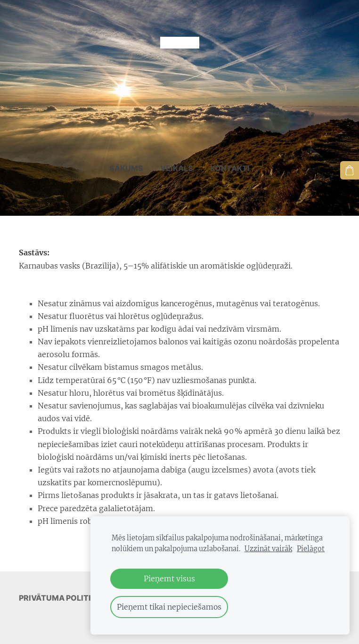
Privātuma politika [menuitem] (60, 587)
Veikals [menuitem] (177, 157)
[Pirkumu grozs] (351, 169)
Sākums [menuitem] (126, 157)
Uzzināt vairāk (268, 549)
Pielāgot (311, 549)
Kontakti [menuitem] (230, 157)
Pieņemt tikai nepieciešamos (169, 607)
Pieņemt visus (169, 579)
